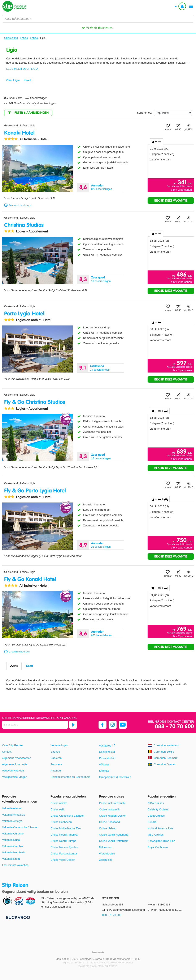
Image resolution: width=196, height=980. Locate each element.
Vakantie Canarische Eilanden (20, 827)
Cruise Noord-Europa (63, 841)
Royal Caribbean (158, 847)
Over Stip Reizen (12, 745)
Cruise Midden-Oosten (113, 816)
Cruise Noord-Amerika (64, 835)
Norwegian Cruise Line (161, 841)
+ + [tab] (160, 411)
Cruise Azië (57, 809)
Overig (14, 666)
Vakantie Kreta (11, 859)
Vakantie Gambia (12, 846)
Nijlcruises (105, 847)
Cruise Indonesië (109, 809)
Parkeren (56, 758)
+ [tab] (156, 142)
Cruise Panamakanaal (64, 853)
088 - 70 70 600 (174, 727)
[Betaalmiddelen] (18, 917)
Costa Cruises (156, 816)
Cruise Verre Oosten (63, 860)
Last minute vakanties (15, 865)
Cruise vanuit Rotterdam (114, 841)
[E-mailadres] (35, 725)
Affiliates (104, 764)
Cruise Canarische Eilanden (67, 816)
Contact (7, 752)
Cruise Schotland (110, 822)
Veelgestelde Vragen (15, 777)
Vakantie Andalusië (14, 815)
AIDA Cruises (156, 803)
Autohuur (56, 771)
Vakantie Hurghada (14, 852)
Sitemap (104, 771)
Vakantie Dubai (11, 840)
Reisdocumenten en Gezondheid (70, 777)
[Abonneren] (73, 725)
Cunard (152, 822)
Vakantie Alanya (12, 808)
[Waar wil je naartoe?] (98, 19)
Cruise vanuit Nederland (114, 835)
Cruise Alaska (59, 803)
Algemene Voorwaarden (17, 758)
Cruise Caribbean (61, 822)
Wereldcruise (107, 853)
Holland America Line (160, 828)
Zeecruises (106, 860)
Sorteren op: (144, 113)
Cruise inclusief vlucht (112, 803)
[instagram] (113, 725)
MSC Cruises (156, 835)
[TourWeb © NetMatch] (98, 952)
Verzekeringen (59, 745)
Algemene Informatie (15, 764)
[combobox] (98, 19)
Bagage (55, 752)
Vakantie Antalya (12, 821)
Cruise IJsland (108, 828)
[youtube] (123, 725)
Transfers (56, 764)
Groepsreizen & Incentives (115, 777)
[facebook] (103, 725)
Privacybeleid (107, 758)
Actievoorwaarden (13, 771)
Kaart (29, 666)
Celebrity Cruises (158, 809)
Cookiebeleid (107, 752)
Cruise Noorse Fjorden (64, 847)
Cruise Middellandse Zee (66, 828)
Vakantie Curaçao (13, 834)
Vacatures (105, 746)
